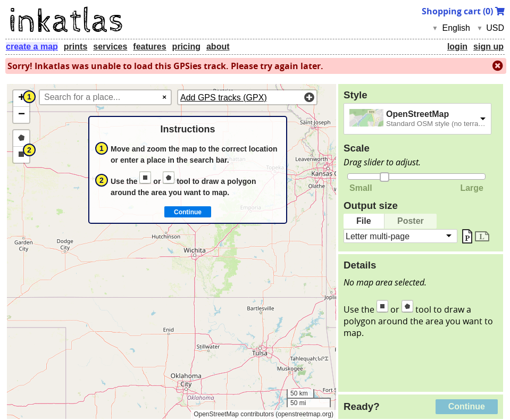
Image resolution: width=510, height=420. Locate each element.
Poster (411, 221)
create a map (32, 47)
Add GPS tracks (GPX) (224, 98)
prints (76, 47)
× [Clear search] (164, 97)
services (110, 47)
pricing (186, 47)
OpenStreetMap (417, 114)
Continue (467, 406)
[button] (21, 99)
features (149, 47)
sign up (488, 47)
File (364, 221)
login (457, 47)
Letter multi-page (378, 236)
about (218, 47)
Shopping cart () (463, 11)
